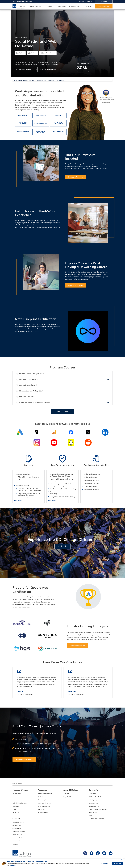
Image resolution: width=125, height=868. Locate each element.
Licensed (66, 794)
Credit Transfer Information (46, 797)
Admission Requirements (45, 794)
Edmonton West (17, 841)
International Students (45, 803)
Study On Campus (22, 80)
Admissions (61, 6)
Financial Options (43, 800)
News (91, 816)
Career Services (93, 803)
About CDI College (75, 6)
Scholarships (42, 809)
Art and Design (17, 794)
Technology (16, 812)
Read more (18, 500)
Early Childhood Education (20, 803)
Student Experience (44, 812)
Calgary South (17, 829)
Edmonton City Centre (19, 832)
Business (15, 797)
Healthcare (16, 806)
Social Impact (93, 812)
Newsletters (92, 794)
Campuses (37, 80)
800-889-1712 (89, 2)
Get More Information (24, 759)
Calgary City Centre (18, 822)
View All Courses (62, 411)
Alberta (31, 80)
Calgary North (17, 825)
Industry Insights (94, 800)
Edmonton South (17, 838)
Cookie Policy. (13, 865)
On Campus (25, 2)
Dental (14, 800)
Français (82, 2)
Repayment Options (44, 806)
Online (18, 2)
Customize (105, 864)
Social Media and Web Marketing (56, 80)
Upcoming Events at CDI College (98, 809)
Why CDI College (68, 797)
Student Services (94, 806)
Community (89, 6)
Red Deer (44, 80)
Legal (14, 809)
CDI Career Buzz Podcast (96, 797)
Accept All (117, 864)
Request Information (104, 6)
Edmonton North (17, 835)
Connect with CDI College (96, 819)
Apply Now (104, 2)
